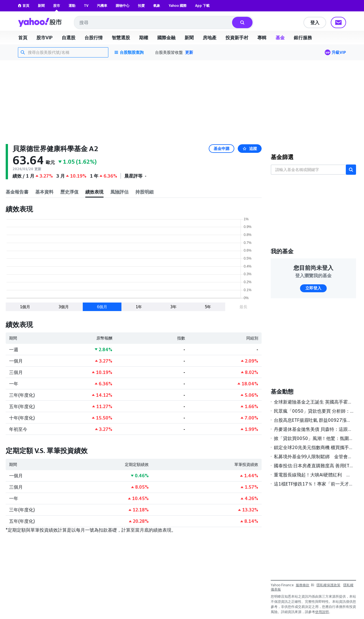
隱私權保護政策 (328, 585)
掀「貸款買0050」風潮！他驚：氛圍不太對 (314, 438)
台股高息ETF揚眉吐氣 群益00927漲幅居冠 (314, 420)
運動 (72, 6)
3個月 (64, 307)
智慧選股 (121, 38)
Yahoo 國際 (178, 6)
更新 (189, 52)
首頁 (24, 6)
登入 (315, 22)
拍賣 (141, 6)
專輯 (262, 38)
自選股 (69, 38)
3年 (173, 307)
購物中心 (123, 6)
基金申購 (222, 149)
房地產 (210, 38)
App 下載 (202, 6)
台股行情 (94, 38)
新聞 (41, 6)
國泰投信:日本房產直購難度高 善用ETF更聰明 (314, 466)
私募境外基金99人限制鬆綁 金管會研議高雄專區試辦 (314, 456)
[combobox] (153, 22)
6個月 (102, 307)
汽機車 (102, 6)
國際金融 (166, 38)
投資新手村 (237, 38)
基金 (280, 38)
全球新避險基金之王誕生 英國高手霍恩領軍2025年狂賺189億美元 (314, 402)
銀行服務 (303, 38)
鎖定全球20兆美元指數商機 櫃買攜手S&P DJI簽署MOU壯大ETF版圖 (314, 447)
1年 (139, 307)
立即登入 (313, 288)
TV (86, 6)
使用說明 (322, 612)
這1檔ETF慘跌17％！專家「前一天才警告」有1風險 (314, 484)
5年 (208, 307)
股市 (57, 6)
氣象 (157, 6)
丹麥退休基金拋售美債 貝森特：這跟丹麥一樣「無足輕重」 (314, 429)
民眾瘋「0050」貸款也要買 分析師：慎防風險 (314, 411)
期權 (144, 38)
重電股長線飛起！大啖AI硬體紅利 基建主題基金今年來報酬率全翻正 (314, 475)
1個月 (25, 307)
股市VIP (45, 38)
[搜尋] (242, 22)
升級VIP (339, 52)
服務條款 (303, 585)
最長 (243, 307)
